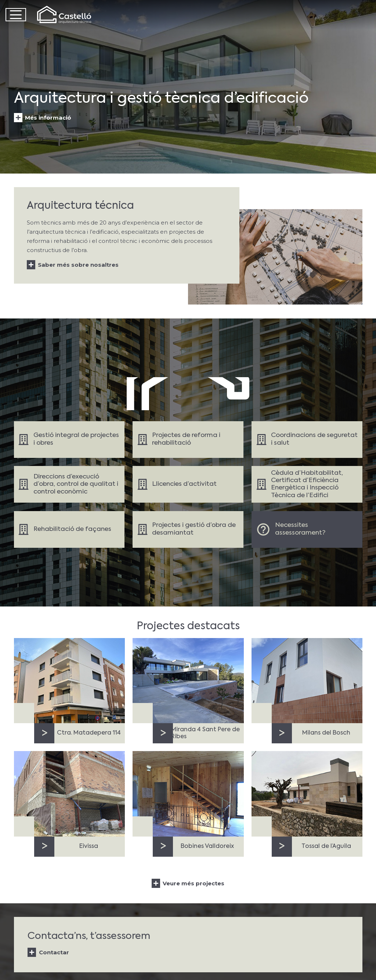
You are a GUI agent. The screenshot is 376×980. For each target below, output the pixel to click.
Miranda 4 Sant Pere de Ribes (205, 733)
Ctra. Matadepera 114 (88, 733)
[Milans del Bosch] (307, 681)
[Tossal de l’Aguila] (307, 794)
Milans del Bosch (326, 733)
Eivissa (89, 846)
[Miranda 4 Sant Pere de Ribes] (188, 681)
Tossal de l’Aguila (326, 846)
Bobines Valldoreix (207, 846)
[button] (16, 15)
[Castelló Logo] (65, 15)
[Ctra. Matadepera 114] (69, 681)
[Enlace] (69, 440)
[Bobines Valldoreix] (188, 794)
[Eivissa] (69, 794)
